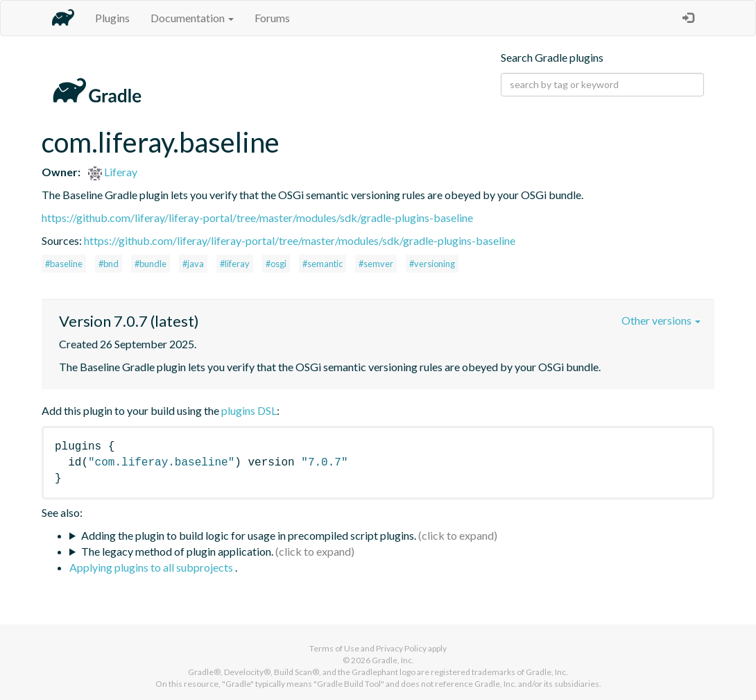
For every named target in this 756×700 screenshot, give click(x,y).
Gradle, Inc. (393, 660)
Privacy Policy (401, 648)
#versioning (432, 264)
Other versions (661, 320)
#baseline (64, 264)
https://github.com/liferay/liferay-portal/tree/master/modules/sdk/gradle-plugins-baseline (257, 217)
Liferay (113, 172)
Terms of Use (334, 648)
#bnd (109, 264)
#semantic (323, 264)
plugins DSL (249, 410)
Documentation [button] (192, 18)
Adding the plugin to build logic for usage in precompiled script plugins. (249, 535)
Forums (272, 18)
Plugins (112, 18)
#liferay (235, 264)
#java (193, 264)
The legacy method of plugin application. (177, 551)
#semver (376, 264)
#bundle (151, 264)
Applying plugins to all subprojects (152, 567)
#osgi (276, 264)
